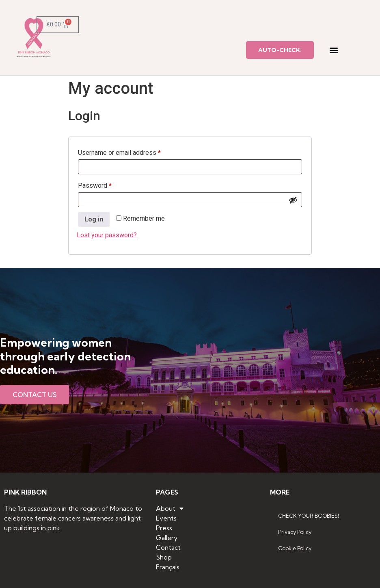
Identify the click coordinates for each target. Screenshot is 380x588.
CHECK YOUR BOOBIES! (309, 516)
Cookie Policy (295, 548)
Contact (168, 547)
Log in (94, 219)
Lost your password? (107, 235)
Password (107, 184)
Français (168, 567)
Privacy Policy (295, 532)
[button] (334, 50)
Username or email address (132, 151)
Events (166, 518)
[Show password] (293, 200)
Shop (164, 557)
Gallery (167, 538)
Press (164, 528)
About (170, 508)
